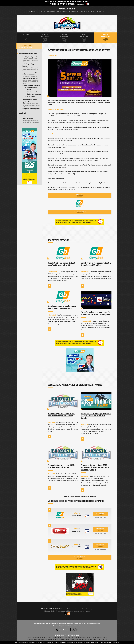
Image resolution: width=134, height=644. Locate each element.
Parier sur (80, 195)
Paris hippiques (80, 557)
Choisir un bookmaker (34, 94)
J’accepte (116, 642)
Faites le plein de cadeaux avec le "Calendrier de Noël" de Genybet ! (95, 313)
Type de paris (31, 96)
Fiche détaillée (100, 518)
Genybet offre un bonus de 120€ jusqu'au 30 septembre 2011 (61, 264)
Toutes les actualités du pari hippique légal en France (80, 496)
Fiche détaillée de (80, 212)
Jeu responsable (79, 611)
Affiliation (69, 611)
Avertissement (61, 611)
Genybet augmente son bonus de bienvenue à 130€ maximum (62, 307)
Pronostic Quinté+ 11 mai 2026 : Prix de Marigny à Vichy (61, 466)
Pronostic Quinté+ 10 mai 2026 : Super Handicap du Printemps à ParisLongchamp (95, 467)
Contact (87, 611)
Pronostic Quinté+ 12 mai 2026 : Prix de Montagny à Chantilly (61, 415)
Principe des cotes (32, 92)
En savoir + (107, 642)
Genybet (76, 120)
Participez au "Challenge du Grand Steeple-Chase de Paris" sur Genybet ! (96, 416)
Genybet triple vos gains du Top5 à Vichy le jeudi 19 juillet (96, 264)
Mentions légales (50, 611)
